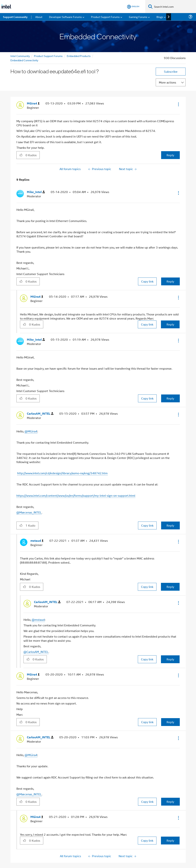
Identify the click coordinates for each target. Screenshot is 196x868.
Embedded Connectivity (24, 47)
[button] (178, 91)
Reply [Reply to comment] (170, 268)
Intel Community (20, 43)
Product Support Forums (48, 43)
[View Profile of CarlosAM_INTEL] (40, 401)
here (119, 857)
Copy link (147, 268)
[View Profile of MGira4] (33, 90)
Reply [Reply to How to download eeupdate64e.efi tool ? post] (170, 142)
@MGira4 (31, 418)
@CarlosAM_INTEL (36, 639)
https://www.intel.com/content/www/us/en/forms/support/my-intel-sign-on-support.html (76, 482)
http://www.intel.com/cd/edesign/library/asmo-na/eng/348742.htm (62, 460)
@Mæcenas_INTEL (29, 499)
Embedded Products (79, 43)
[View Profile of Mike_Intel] (36, 179)
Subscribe (171, 58)
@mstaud (38, 606)
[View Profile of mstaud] (37, 528)
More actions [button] (167, 69)
